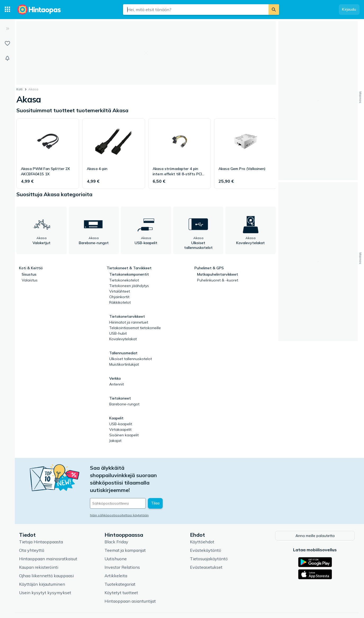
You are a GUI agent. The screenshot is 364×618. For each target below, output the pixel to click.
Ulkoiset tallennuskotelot (131, 359)
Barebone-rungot (124, 404)
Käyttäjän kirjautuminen (42, 565)
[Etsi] (274, 10)
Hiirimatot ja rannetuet (129, 322)
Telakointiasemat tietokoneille (135, 328)
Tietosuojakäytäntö (209, 540)
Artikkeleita (116, 557)
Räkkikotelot (120, 302)
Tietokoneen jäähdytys (129, 286)
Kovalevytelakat (123, 339)
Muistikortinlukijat (124, 364)
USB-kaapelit (121, 424)
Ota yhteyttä (32, 531)
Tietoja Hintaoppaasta (41, 523)
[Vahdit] (7, 58)
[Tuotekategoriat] (7, 10)
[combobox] (196, 10)
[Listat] (7, 43)
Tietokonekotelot (124, 280)
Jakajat (115, 441)
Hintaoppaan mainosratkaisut (48, 540)
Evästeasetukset (206, 548)
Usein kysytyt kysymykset (45, 574)
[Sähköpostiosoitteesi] (126, 481)
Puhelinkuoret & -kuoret (218, 280)
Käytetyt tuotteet (121, 574)
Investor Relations (122, 548)
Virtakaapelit (120, 429)
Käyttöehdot (202, 523)
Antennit (117, 384)
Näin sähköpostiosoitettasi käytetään (119, 493)
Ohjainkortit (119, 297)
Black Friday (116, 523)
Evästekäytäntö (206, 531)
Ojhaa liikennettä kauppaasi (46, 557)
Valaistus (30, 280)
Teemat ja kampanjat (125, 531)
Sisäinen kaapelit (124, 435)
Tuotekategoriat (120, 565)
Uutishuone (116, 540)
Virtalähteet (120, 291)
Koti (19, 89)
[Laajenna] (7, 29)
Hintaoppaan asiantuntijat (130, 582)
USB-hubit (118, 333)
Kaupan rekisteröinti (39, 548)
